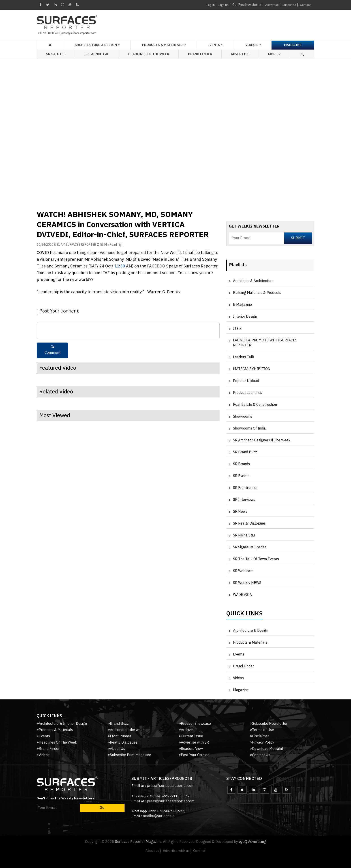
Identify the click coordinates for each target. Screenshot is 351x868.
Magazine (293, 45)
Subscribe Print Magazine (129, 755)
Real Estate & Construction (255, 405)
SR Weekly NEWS (247, 583)
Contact (305, 5)
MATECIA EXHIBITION (252, 369)
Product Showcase (195, 724)
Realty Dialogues (123, 743)
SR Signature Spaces (250, 547)
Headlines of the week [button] (149, 54)
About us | (153, 851)
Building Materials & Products (257, 293)
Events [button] (214, 45)
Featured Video (58, 368)
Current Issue (191, 736)
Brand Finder (200, 54)
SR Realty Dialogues (249, 524)
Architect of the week (126, 730)
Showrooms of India (249, 429)
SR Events (241, 476)
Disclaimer (260, 736)
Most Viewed (55, 416)
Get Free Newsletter (246, 5)
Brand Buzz (118, 724)
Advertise (271, 5)
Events (239, 654)
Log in (210, 5)
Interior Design (245, 317)
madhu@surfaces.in (159, 816)
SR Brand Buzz (245, 452)
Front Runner (120, 736)
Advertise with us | (177, 851)
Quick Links (244, 615)
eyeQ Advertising (252, 842)
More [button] (274, 54)
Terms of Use (262, 730)
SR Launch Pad (97, 54)
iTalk (237, 329)
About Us (117, 749)
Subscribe (289, 5)
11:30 (120, 266)
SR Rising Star (244, 535)
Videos (251, 45)
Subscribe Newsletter (269, 724)
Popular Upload (246, 381)
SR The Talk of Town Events (256, 559)
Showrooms (243, 417)
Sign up (223, 5)
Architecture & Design (251, 631)
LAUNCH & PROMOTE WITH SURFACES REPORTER (265, 343)
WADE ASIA (242, 595)
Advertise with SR (194, 743)
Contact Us (260, 755)
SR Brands (241, 464)
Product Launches (248, 393)
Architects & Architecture (253, 281)
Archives (187, 730)
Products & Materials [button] (162, 45)
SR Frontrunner (245, 488)
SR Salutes (56, 54)
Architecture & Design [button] (96, 45)
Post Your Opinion (194, 755)
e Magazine (242, 305)
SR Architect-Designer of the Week (262, 440)
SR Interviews (244, 500)
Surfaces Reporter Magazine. (139, 842)
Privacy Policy (262, 743)
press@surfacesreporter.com (171, 786)
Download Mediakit (267, 749)
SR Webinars (243, 571)
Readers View (191, 749)
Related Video (56, 392)
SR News (240, 512)
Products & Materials (250, 643)
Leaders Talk (244, 357)
